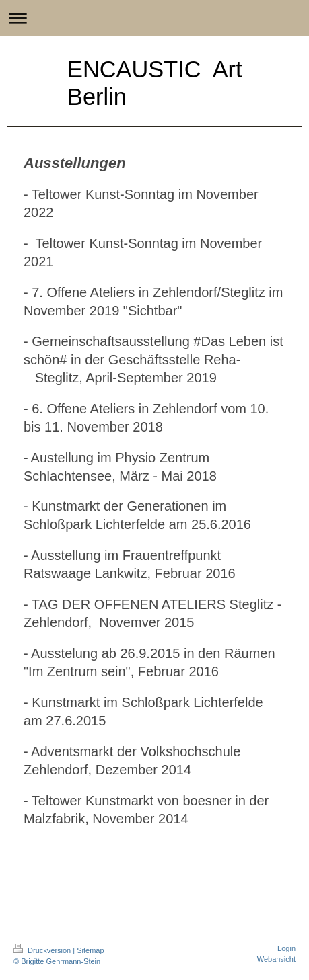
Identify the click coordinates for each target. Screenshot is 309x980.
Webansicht (276, 959)
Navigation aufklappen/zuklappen (154, 18)
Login (286, 948)
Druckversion (43, 950)
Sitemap (90, 950)
